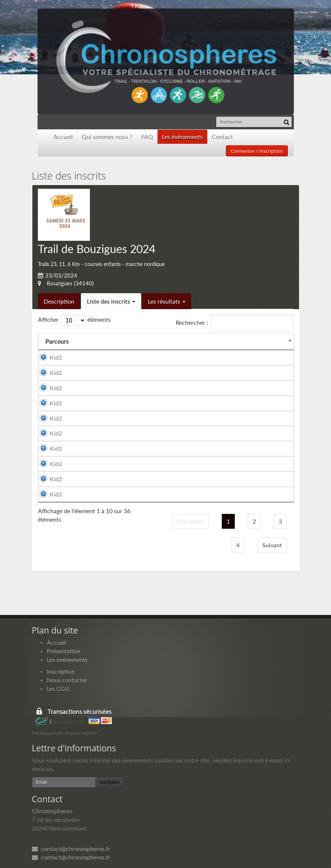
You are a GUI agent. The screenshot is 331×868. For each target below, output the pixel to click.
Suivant (272, 545)
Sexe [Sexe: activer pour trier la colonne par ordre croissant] (169, 341)
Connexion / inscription (257, 151)
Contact (222, 137)
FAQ (147, 137)
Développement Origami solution (64, 733)
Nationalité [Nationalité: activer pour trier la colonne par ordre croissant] (205, 341)
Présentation (64, 651)
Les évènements (182, 137)
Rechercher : (235, 323)
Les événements (67, 659)
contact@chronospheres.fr (71, 848)
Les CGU (58, 688)
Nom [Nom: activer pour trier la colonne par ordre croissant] (89, 341)
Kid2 (56, 357)
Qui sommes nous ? (107, 137)
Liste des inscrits (111, 301)
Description (59, 301)
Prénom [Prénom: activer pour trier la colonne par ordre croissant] (138, 341)
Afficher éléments (74, 320)
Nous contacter (67, 680)
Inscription (61, 671)
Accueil (63, 137)
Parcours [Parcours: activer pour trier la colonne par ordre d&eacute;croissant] (57, 341)
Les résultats (167, 301)
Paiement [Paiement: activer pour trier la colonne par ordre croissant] (246, 341)
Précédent (191, 521)
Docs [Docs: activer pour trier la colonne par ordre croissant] (280, 341)
